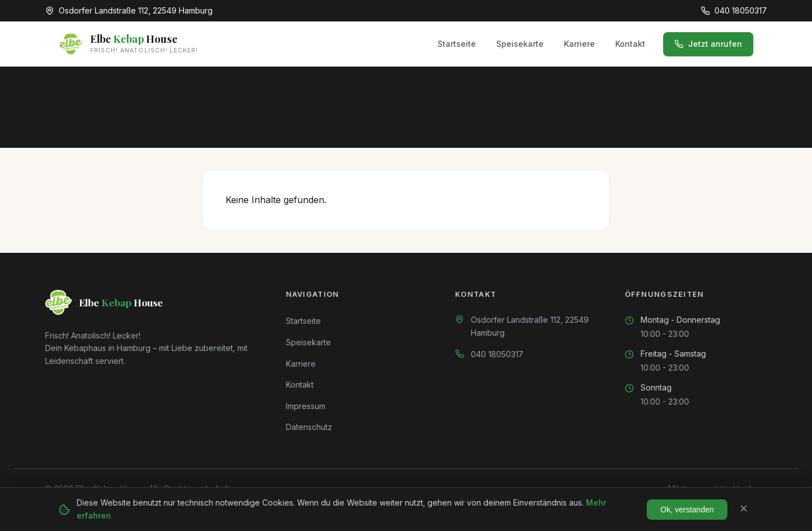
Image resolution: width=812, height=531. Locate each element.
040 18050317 (497, 354)
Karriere (579, 44)
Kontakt (630, 44)
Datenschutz (309, 427)
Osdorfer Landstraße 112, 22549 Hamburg (530, 326)
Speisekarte (520, 44)
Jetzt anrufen (708, 44)
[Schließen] (744, 509)
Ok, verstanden (687, 510)
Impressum (306, 406)
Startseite (457, 44)
